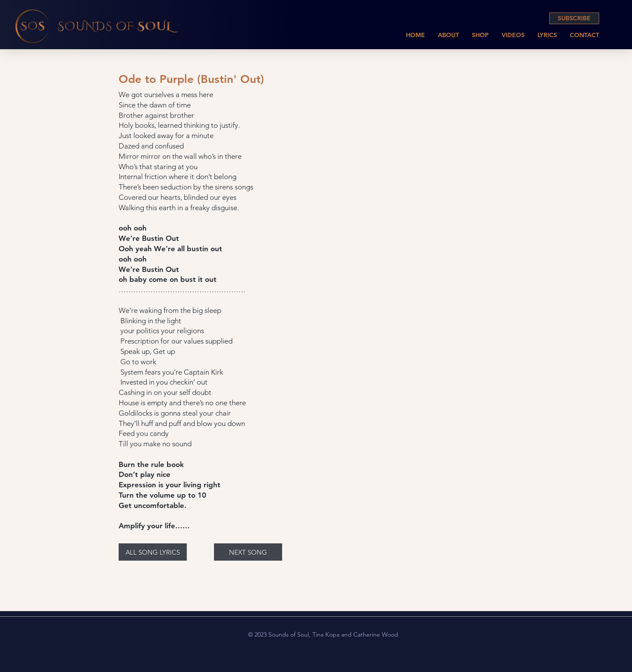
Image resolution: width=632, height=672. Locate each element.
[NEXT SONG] (248, 552)
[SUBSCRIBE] (574, 18)
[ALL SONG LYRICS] (153, 552)
